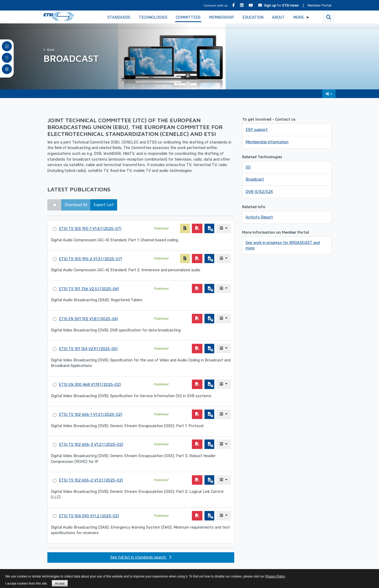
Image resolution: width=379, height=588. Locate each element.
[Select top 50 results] (55, 205)
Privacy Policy (275, 576)
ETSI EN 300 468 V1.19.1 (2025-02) (90, 385)
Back (49, 50)
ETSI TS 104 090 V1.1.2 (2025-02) (89, 516)
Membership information (267, 142)
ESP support (257, 130)
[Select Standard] (55, 229)
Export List (104, 205)
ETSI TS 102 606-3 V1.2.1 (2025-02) (91, 445)
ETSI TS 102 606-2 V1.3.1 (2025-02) (91, 480)
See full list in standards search (141, 557)
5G (248, 167)
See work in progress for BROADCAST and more (283, 246)
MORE (299, 17)
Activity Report (259, 217)
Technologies (153, 17)
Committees (188, 17)
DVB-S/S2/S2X (259, 192)
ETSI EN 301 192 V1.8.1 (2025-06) (88, 319)
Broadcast (255, 179)
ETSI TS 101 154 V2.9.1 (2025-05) (88, 349)
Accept (60, 584)
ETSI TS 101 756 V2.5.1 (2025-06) (89, 289)
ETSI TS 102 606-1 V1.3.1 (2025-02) (91, 415)
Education (253, 17)
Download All (76, 205)
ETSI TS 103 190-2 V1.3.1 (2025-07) (91, 259)
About (278, 17)
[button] (329, 17)
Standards (119, 17)
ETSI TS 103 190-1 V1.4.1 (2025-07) (90, 229)
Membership (221, 17)
